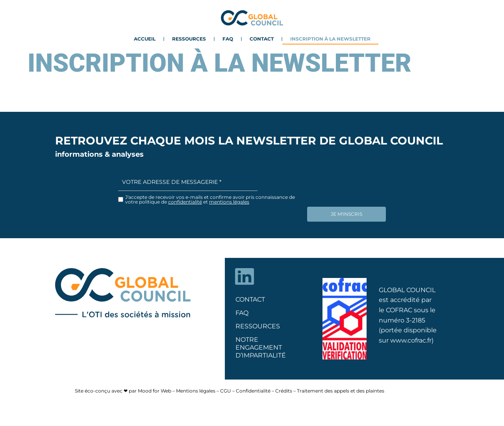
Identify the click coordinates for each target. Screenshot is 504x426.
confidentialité (185, 202)
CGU (226, 388)
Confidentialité (253, 388)
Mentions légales (196, 388)
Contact (262, 39)
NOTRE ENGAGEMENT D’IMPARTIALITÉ (261, 345)
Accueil (145, 39)
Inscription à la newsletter (330, 39)
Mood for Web (155, 388)
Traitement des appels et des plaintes (341, 388)
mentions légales (229, 202)
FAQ (228, 39)
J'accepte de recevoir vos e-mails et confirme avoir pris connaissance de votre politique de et (210, 200)
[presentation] (367, 189)
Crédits (284, 388)
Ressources (189, 39)
